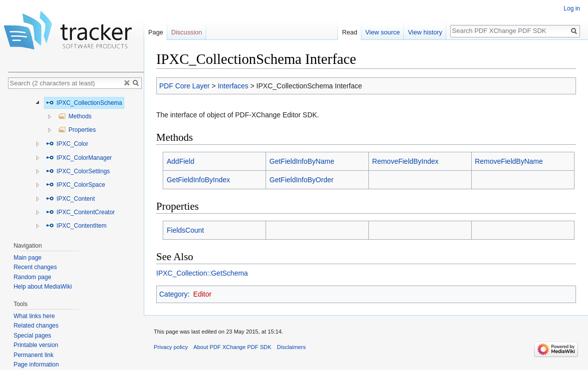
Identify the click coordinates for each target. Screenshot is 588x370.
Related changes (36, 326)
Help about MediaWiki (43, 287)
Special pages (32, 336)
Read (350, 32)
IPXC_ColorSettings (78, 171)
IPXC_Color (67, 144)
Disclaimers (292, 347)
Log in (572, 8)
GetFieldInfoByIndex (198, 180)
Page (156, 32)
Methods (75, 116)
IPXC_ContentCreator (80, 212)
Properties (77, 130)
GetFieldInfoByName (302, 161)
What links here (34, 316)
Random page (32, 277)
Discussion (187, 32)
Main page (27, 258)
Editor (202, 294)
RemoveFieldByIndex (406, 161)
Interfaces (233, 86)
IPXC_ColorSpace (76, 185)
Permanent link (33, 355)
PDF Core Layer (184, 86)
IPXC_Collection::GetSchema (202, 273)
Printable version (36, 345)
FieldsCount (185, 230)
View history (425, 32)
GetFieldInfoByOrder (301, 180)
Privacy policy (171, 347)
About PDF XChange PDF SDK (233, 347)
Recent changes (35, 267)
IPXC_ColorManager (79, 158)
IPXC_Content (70, 199)
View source (383, 32)
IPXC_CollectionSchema (84, 103)
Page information (36, 365)
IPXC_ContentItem (76, 226)
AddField (180, 161)
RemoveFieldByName (509, 161)
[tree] (76, 163)
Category (173, 294)
